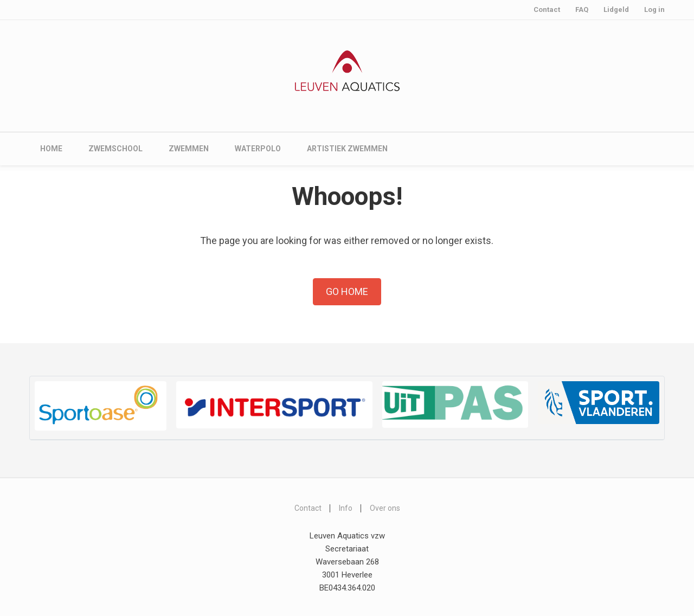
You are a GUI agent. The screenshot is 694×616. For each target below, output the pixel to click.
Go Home (347, 291)
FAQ (582, 9)
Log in (654, 9)
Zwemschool (115, 149)
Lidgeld (616, 9)
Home (51, 149)
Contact (547, 9)
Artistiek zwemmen (347, 149)
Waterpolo (258, 149)
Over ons (385, 508)
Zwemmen (189, 149)
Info (346, 508)
